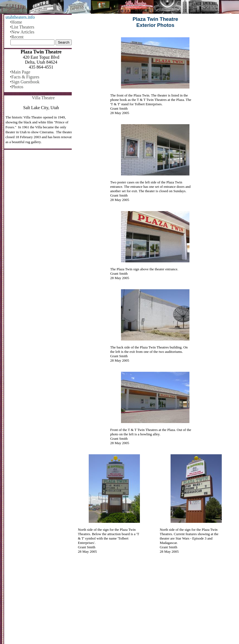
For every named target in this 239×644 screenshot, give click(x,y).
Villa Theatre (43, 98)
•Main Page (20, 72)
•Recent (17, 37)
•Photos (17, 87)
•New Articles (22, 32)
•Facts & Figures (25, 77)
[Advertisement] (155, 602)
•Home (16, 22)
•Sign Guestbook (25, 82)
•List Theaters (22, 27)
